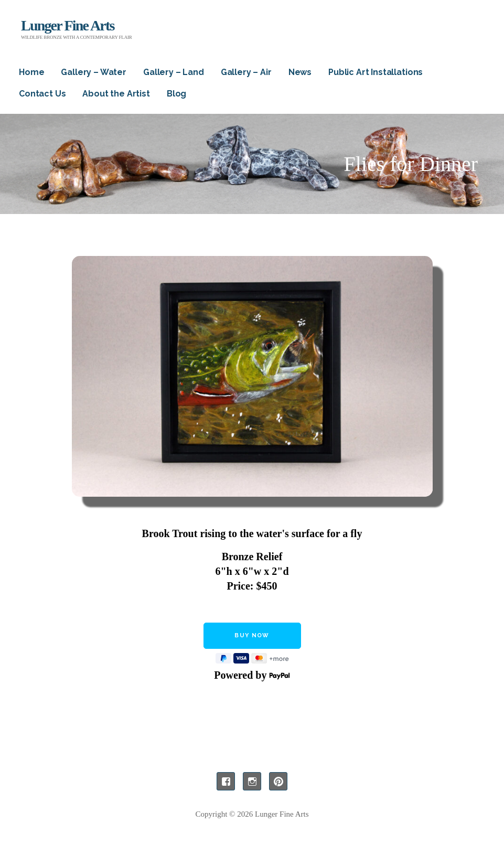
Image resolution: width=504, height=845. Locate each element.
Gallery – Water (94, 72)
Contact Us (42, 94)
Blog (176, 94)
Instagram (252, 781)
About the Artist (116, 94)
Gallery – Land (174, 72)
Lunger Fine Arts (68, 25)
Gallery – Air (246, 72)
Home (31, 72)
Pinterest (278, 781)
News (300, 72)
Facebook (226, 781)
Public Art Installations (376, 72)
